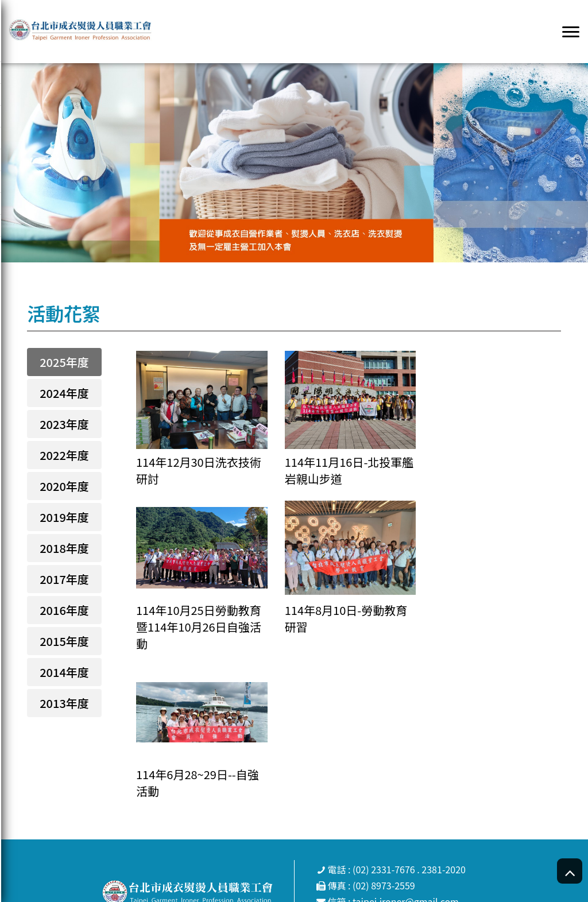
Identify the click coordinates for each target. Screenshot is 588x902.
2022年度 (64, 455)
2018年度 (64, 548)
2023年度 (64, 424)
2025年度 (64, 362)
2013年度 (64, 703)
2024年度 (64, 393)
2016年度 (64, 610)
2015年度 (64, 641)
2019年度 (64, 517)
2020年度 (64, 486)
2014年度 (64, 672)
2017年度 (64, 579)
